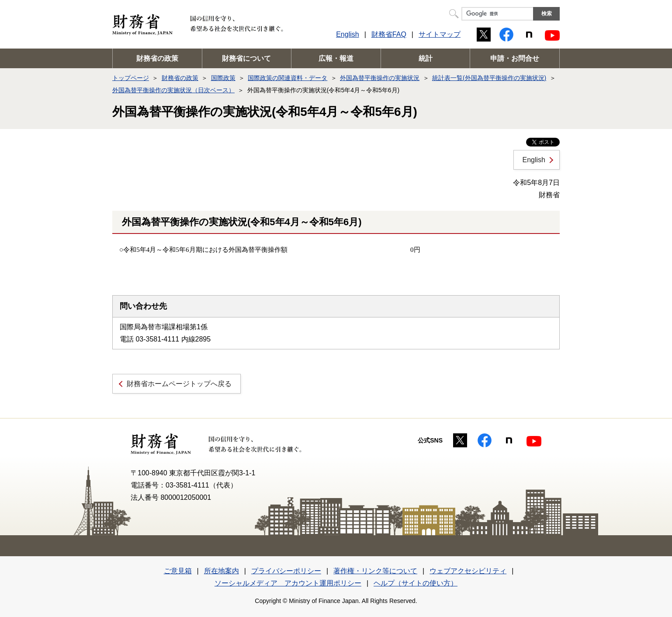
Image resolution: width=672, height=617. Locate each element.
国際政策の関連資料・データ (288, 78)
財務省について (246, 58)
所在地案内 (222, 571)
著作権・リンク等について (375, 571)
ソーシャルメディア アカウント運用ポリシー (288, 583)
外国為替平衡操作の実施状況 (380, 78)
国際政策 (223, 78)
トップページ (131, 78)
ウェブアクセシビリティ (468, 571)
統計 (426, 58)
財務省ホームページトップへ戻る (179, 384)
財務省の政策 (157, 58)
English (347, 34)
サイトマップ (440, 34)
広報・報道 (336, 58)
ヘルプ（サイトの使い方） (416, 583)
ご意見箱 (178, 571)
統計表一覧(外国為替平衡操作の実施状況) (489, 78)
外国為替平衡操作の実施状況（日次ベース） (173, 90)
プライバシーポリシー (286, 571)
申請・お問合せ (515, 58)
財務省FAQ (389, 34)
